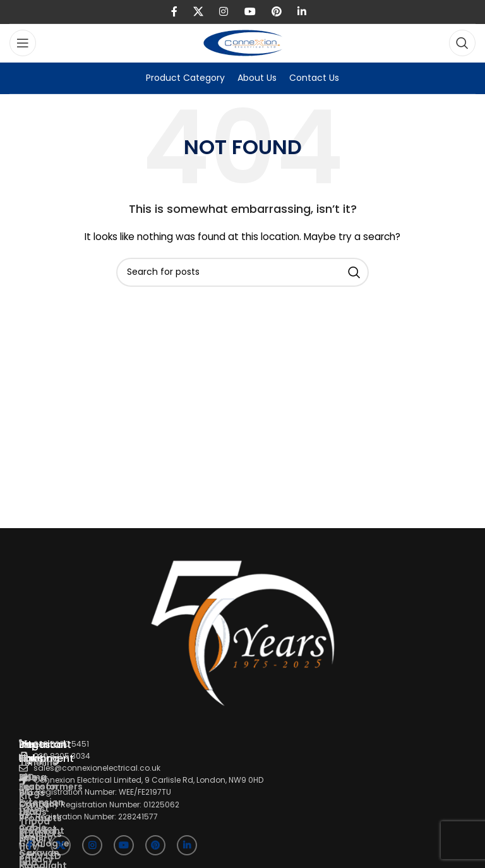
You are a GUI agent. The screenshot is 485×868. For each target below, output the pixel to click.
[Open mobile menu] (23, 43)
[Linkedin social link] (302, 12)
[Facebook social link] (174, 12)
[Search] (462, 43)
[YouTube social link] (250, 12)
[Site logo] (243, 42)
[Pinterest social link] (276, 12)
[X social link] (198, 12)
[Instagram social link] (224, 12)
